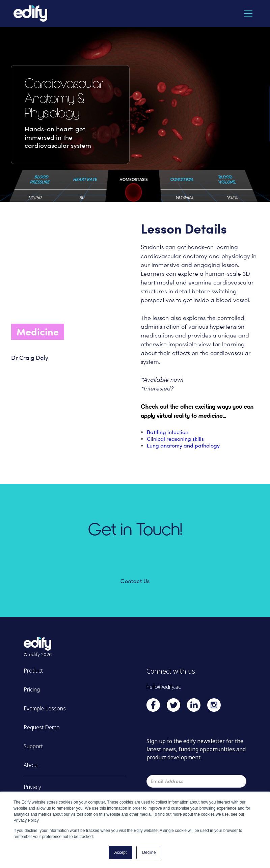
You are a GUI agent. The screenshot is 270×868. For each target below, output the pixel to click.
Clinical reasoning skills (175, 439)
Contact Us (135, 581)
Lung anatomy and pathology (183, 446)
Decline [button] (149, 852)
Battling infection (168, 432)
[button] (248, 13)
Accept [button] (121, 852)
